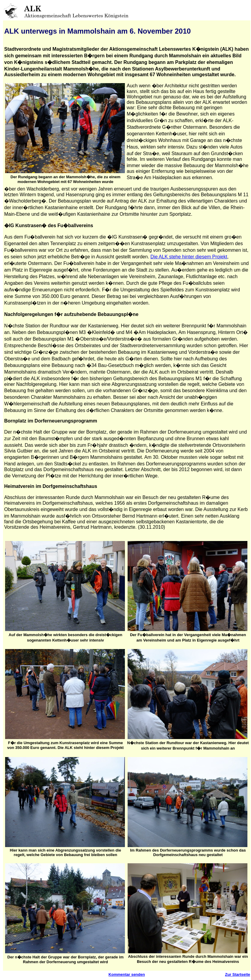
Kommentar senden (127, 974)
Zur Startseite (238, 974)
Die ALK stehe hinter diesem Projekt (189, 257)
